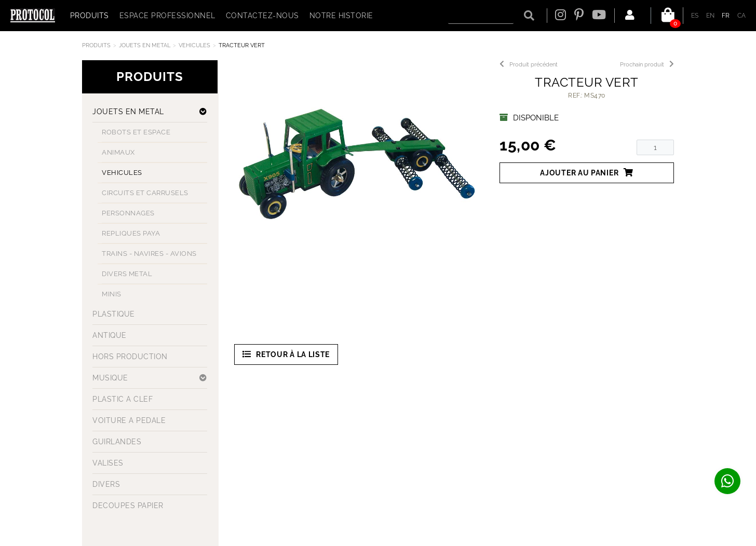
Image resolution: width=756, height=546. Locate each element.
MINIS (112, 294)
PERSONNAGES (128, 213)
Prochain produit (647, 65)
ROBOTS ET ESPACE (136, 132)
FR (726, 16)
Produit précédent (529, 65)
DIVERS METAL (127, 274)
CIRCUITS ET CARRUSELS (145, 193)
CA (742, 16)
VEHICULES (194, 45)
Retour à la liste (286, 354)
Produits (96, 45)
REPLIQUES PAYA (131, 233)
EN (711, 16)
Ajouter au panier (587, 173)
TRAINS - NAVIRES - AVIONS (149, 254)
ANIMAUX (118, 152)
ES (695, 16)
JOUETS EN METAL (145, 45)
